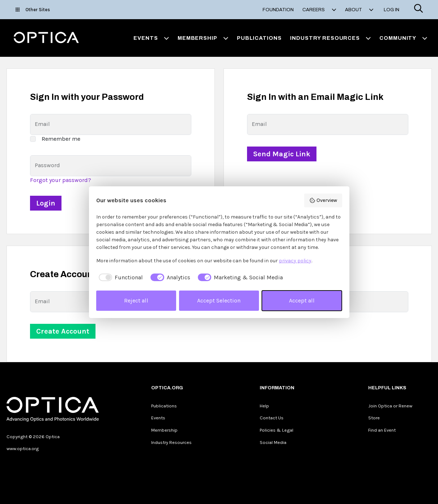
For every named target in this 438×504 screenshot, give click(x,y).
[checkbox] (120, 278)
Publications (259, 38)
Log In (392, 10)
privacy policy (295, 261)
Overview (323, 200)
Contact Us (272, 418)
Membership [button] (203, 38)
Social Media (273, 442)
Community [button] (403, 38)
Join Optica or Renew (390, 406)
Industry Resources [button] (330, 38)
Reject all (136, 300)
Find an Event (382, 430)
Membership (164, 430)
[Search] (418, 10)
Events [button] (151, 38)
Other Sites (33, 10)
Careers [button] (319, 10)
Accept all (302, 300)
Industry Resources (171, 442)
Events (158, 418)
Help (264, 406)
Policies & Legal (277, 430)
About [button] (359, 10)
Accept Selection (219, 300)
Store (374, 418)
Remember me (61, 139)
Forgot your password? (61, 180)
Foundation (278, 10)
